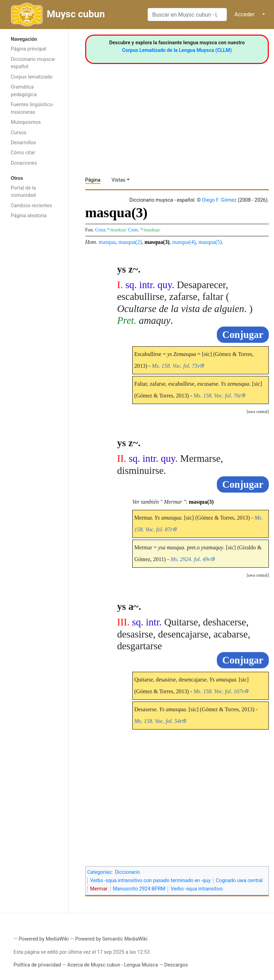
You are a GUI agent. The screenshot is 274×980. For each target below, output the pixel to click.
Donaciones (24, 163)
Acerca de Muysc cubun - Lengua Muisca (112, 965)
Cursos (19, 133)
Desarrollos (23, 143)
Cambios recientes (31, 206)
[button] (258, 412)
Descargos (176, 965)
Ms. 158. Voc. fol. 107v (219, 691)
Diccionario (127, 872)
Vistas (118, 180)
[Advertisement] (34, 332)
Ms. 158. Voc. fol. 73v (176, 366)
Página (93, 180)
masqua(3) (157, 242)
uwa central (258, 412)
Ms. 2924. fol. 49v (191, 559)
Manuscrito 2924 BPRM (139, 889)
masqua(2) (130, 242)
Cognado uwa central (239, 881)
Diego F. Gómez (219, 200)
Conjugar (243, 335)
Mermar (99, 889)
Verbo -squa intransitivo (197, 889)
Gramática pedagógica (24, 91)
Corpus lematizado (32, 77)
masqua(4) (184, 242)
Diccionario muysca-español (33, 63)
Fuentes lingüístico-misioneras (32, 108)
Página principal (29, 49)
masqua (107, 242)
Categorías (99, 872)
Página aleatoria (29, 216)
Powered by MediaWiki (44, 939)
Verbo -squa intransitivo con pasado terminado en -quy (150, 881)
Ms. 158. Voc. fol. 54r (158, 721)
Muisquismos (26, 122)
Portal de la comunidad (23, 192)
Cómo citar (23, 153)
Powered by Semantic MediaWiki (111, 939)
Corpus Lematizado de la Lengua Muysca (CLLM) (177, 50)
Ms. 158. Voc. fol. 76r (218, 396)
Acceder (244, 14)
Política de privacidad (37, 965)
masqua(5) (210, 242)
